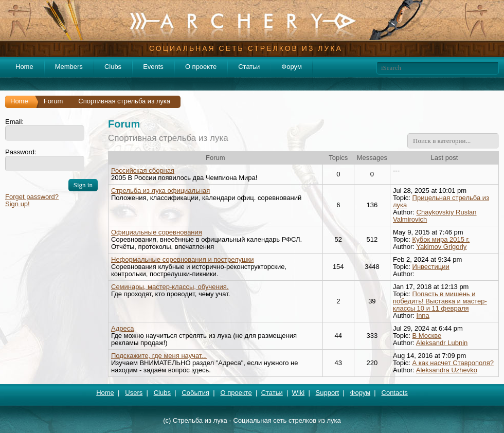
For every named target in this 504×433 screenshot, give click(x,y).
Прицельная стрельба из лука (441, 201)
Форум (292, 67)
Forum (53, 101)
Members (69, 67)
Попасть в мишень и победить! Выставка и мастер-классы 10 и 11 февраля (440, 301)
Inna (423, 315)
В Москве (427, 336)
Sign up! (17, 204)
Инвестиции (431, 267)
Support (328, 393)
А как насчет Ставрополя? (453, 363)
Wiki (299, 393)
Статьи (249, 67)
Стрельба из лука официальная (160, 191)
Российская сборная (143, 170)
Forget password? (32, 197)
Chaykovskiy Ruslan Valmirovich (435, 216)
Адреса (122, 328)
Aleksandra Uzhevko (447, 370)
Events (153, 67)
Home (24, 67)
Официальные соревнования (157, 232)
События (195, 393)
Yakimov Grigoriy (441, 247)
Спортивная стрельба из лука (168, 138)
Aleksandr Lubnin (442, 343)
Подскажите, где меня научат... (159, 356)
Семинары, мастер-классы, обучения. (170, 287)
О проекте (201, 67)
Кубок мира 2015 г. (441, 239)
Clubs (113, 67)
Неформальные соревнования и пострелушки (183, 259)
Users (134, 393)
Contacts (395, 393)
